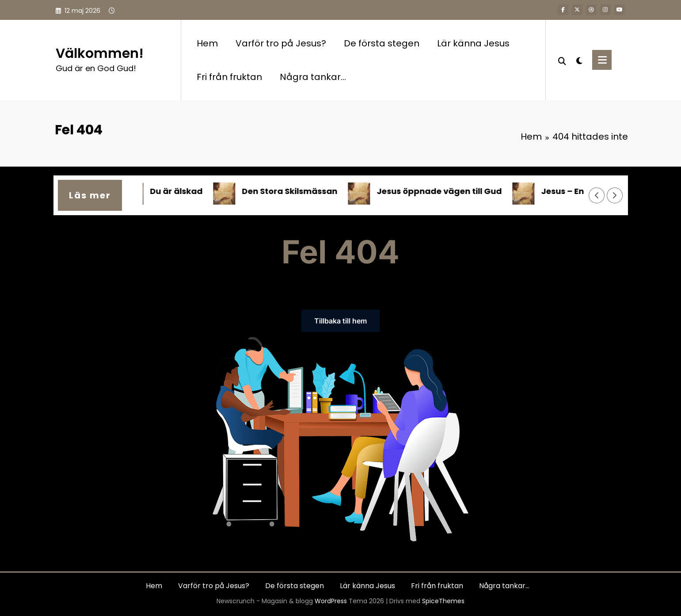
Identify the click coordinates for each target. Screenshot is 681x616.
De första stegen (382, 43)
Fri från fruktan (229, 77)
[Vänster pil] (597, 196)
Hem (207, 43)
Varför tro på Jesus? (281, 43)
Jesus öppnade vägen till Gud (442, 191)
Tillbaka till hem (340, 321)
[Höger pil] (615, 196)
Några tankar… (313, 77)
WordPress (331, 601)
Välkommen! (100, 53)
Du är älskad (179, 191)
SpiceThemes (443, 601)
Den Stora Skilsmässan (293, 191)
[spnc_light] (579, 60)
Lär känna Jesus (473, 43)
